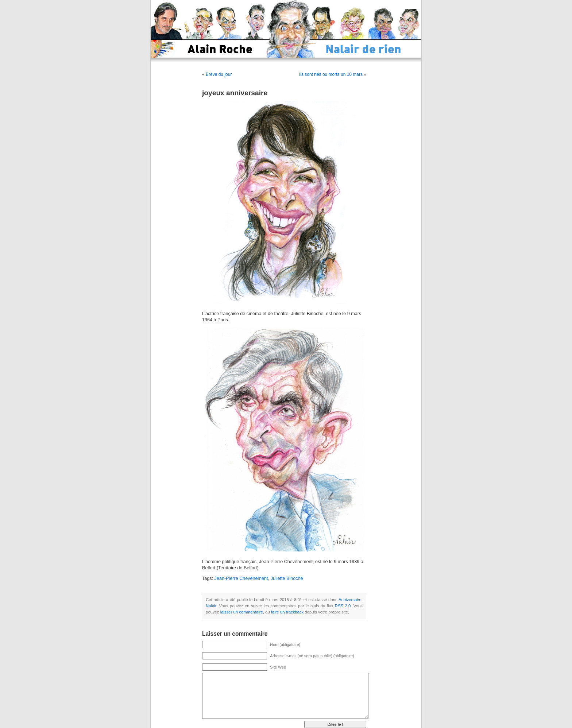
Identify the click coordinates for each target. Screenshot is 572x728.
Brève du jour (219, 74)
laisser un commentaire (242, 612)
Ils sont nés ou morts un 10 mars (331, 74)
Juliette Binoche (287, 578)
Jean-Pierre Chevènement (241, 578)
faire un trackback (287, 612)
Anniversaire (350, 600)
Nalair (211, 606)
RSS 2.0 (343, 606)
